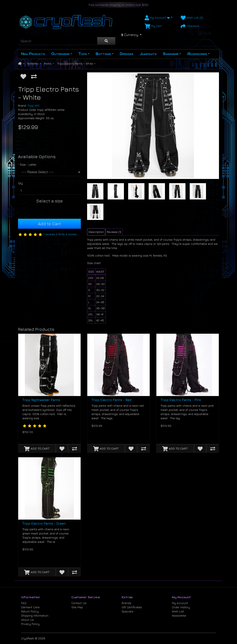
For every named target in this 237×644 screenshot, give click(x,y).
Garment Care (30, 607)
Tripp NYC (34, 105)
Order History (181, 607)
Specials (128, 611)
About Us (27, 620)
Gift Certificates (132, 607)
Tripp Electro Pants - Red (111, 400)
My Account (180, 603)
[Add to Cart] (37, 448)
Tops (83, 54)
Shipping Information (35, 615)
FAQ (24, 603)
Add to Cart (49, 224)
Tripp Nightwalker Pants (41, 400)
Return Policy (30, 611)
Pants (48, 63)
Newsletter (179, 615)
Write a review (67, 234)
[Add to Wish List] (23, 77)
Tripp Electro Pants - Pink (181, 400)
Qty (20, 183)
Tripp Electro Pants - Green (44, 523)
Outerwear (60, 54)
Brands (126, 603)
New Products (33, 54)
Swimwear (171, 54)
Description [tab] (96, 232)
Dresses (127, 54)
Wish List (178, 611)
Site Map (77, 607)
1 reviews (49, 234)
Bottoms (103, 54)
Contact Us (79, 603)
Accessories (197, 54)
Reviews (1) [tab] (114, 232)
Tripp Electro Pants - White (75, 63)
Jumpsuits (148, 54)
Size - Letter (28, 164)
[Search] (58, 41)
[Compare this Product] (34, 77)
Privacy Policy (30, 624)
